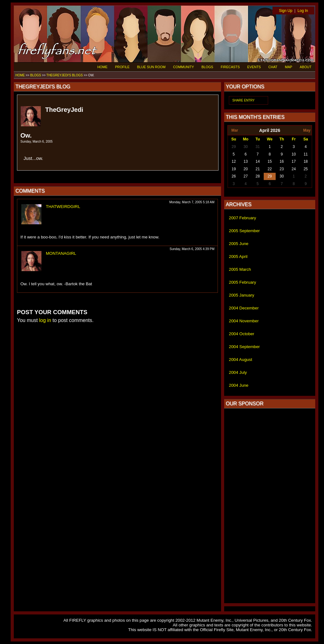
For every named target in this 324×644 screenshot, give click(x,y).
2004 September (244, 347)
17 (294, 161)
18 (306, 161)
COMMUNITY (184, 67)
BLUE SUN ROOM (151, 67)
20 (246, 169)
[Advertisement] (270, 506)
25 (306, 169)
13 (246, 161)
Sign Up (286, 11)
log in (45, 320)
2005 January (242, 295)
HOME (102, 67)
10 (294, 154)
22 (270, 169)
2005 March (240, 269)
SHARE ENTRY (243, 100)
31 (258, 147)
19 (234, 169)
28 (258, 176)
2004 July (238, 372)
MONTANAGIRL (61, 253)
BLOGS (207, 67)
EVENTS (254, 67)
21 (258, 169)
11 (306, 154)
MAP (288, 67)
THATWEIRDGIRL (63, 207)
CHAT (273, 67)
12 (234, 161)
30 (246, 147)
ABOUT (306, 67)
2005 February (243, 282)
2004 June (239, 385)
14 (258, 161)
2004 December (244, 308)
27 (246, 176)
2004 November (244, 321)
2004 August (240, 360)
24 (294, 169)
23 (282, 169)
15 (270, 161)
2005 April (238, 257)
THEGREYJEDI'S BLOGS (65, 75)
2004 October (242, 334)
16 (282, 161)
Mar (235, 130)
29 (234, 147)
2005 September (244, 231)
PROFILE (122, 67)
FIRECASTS (230, 67)
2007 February (243, 218)
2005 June (239, 244)
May (307, 130)
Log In (303, 11)
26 (234, 176)
